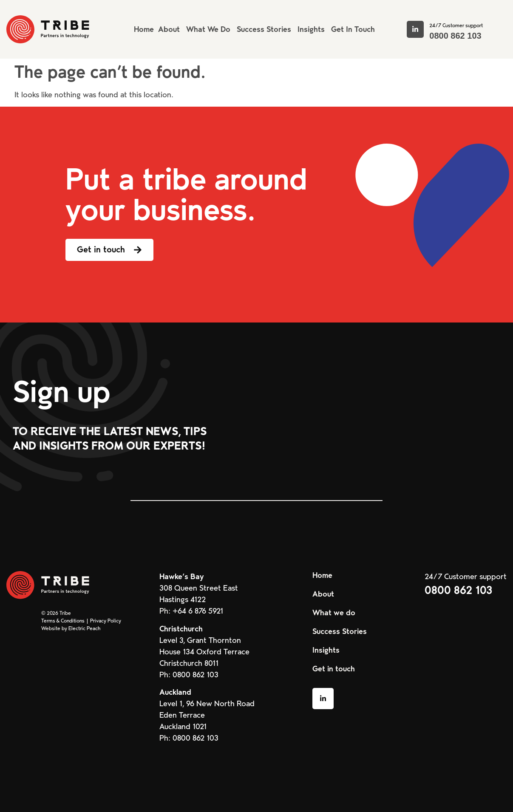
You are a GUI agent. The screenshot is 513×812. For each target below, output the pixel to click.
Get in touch (334, 669)
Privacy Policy (106, 621)
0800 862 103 (455, 36)
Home (322, 575)
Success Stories (340, 631)
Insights (326, 650)
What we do (334, 613)
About (323, 594)
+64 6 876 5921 (198, 611)
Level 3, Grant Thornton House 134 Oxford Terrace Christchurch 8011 (204, 652)
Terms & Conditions (63, 621)
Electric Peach (84, 628)
